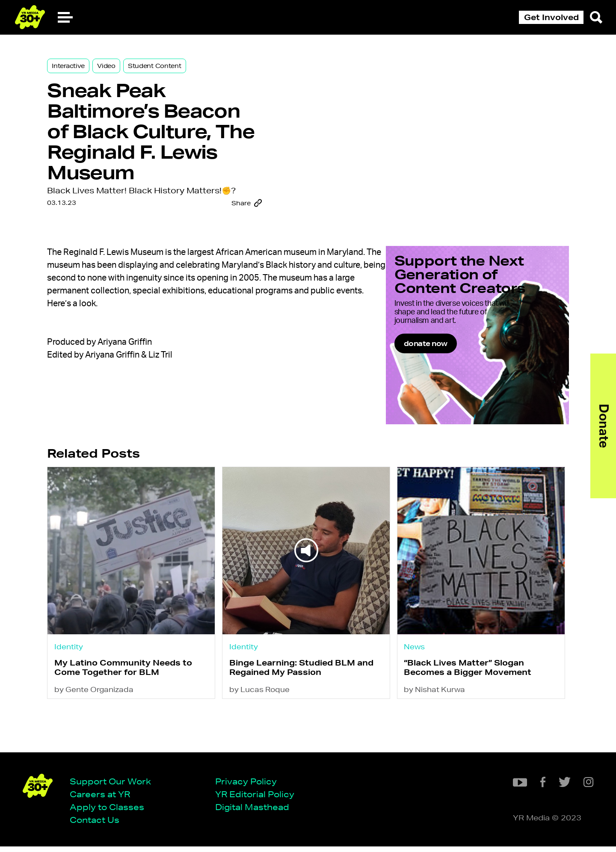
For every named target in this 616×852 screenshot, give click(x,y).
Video (118, 69)
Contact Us (98, 825)
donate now (454, 395)
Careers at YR (103, 799)
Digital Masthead (255, 812)
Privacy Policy (249, 786)
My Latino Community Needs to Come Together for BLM (135, 716)
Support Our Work (113, 786)
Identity (80, 694)
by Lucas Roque (265, 739)
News (415, 694)
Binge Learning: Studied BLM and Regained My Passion (307, 716)
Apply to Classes (110, 812)
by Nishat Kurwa (435, 739)
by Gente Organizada (105, 739)
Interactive (80, 69)
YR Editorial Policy (258, 799)
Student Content (166, 69)
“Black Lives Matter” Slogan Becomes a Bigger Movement (468, 716)
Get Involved (551, 17)
